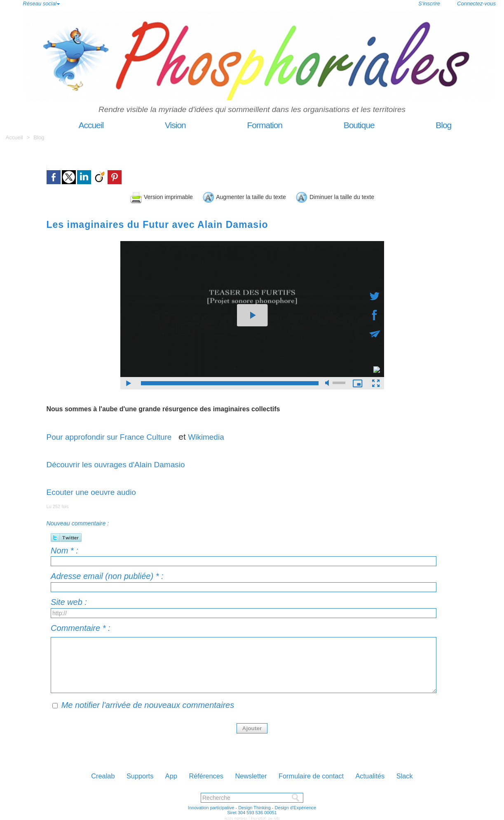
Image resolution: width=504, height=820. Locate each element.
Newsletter (253, 774)
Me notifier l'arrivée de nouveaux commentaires (148, 704)
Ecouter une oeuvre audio (96, 491)
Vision (159, 125)
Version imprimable (127, 196)
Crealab (84, 774)
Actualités (387, 774)
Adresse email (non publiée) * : (107, 575)
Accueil (75, 125)
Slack (425, 774)
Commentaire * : (81, 627)
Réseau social (40, 4)
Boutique (343, 125)
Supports (126, 774)
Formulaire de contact (320, 774)
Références (202, 774)
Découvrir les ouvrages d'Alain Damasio (123, 463)
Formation (249, 125)
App (162, 774)
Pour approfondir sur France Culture (117, 435)
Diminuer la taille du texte (366, 196)
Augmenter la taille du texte (240, 196)
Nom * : (64, 549)
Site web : (69, 601)
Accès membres (237, 817)
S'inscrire (429, 4)
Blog (426, 125)
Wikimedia (221, 435)
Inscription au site (264, 817)
